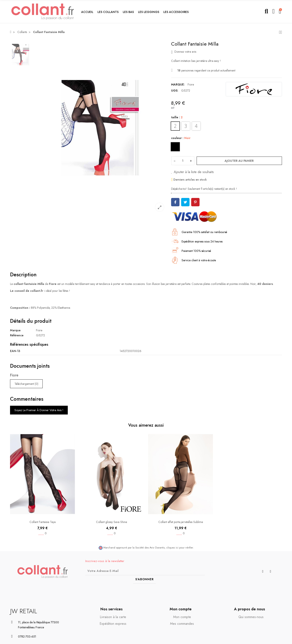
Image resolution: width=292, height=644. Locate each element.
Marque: (178, 84)
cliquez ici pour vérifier (180, 548)
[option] (100, 128)
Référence (17, 335)
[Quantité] (183, 161)
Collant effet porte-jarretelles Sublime (181, 522)
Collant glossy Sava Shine (111, 522)
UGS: (175, 91)
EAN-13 (15, 351)
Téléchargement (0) (26, 384)
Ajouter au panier (239, 161)
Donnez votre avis (184, 52)
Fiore (191, 84)
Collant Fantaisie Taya (43, 522)
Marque (15, 330)
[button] (108, 11)
